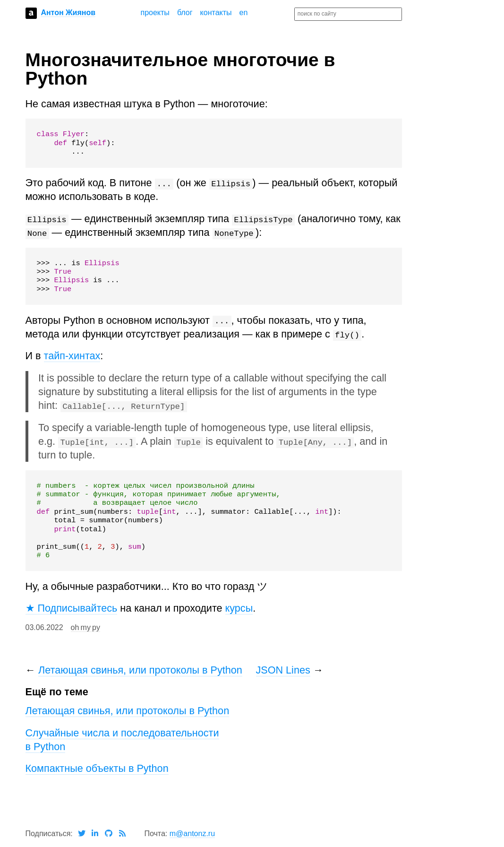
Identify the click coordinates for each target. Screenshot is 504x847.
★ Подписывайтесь (72, 608)
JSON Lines (283, 670)
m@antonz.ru (192, 834)
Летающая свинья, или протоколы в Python (140, 670)
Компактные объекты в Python (97, 768)
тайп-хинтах (72, 356)
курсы (239, 608)
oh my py (85, 627)
